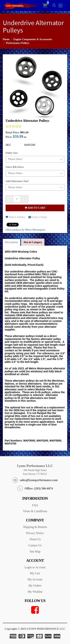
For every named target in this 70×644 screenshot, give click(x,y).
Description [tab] (11, 242)
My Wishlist (35, 592)
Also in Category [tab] (33, 242)
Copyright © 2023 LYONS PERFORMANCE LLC (35, 629)
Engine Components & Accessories (33, 39)
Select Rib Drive (15, 167)
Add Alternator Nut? (17, 181)
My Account (35, 579)
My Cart (35, 573)
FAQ (35, 505)
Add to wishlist (15, 217)
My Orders (35, 586)
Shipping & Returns (35, 527)
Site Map (35, 551)
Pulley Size (12, 153)
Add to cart (35, 208)
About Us (35, 539)
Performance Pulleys (18, 43)
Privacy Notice (35, 533)
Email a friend (38, 217)
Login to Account (35, 567)
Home (6, 39)
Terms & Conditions (35, 511)
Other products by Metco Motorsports (25, 230)
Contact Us (35, 545)
